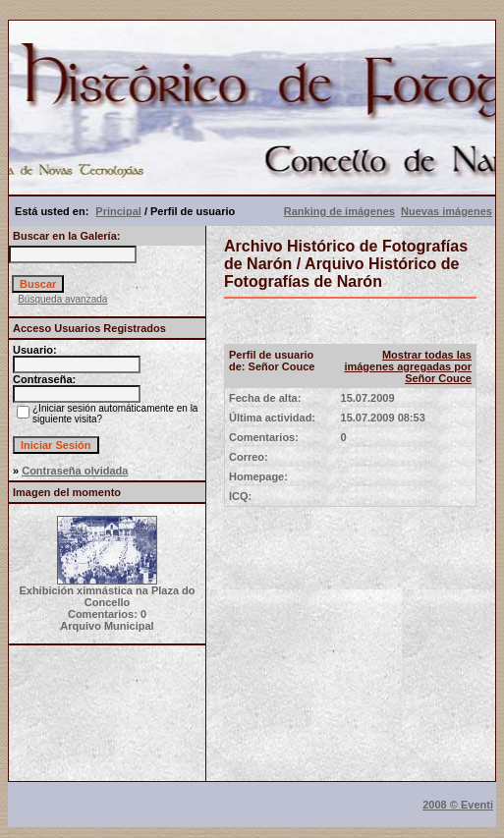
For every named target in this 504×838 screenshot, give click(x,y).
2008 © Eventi (458, 805)
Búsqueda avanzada (62, 299)
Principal (118, 211)
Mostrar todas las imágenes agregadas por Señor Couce (408, 366)
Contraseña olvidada (75, 471)
